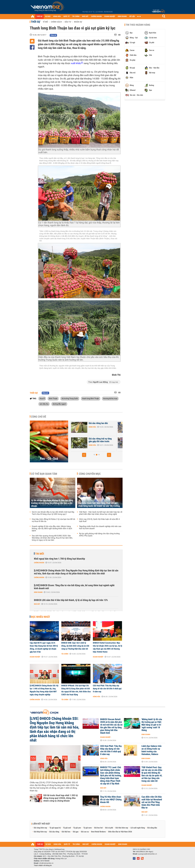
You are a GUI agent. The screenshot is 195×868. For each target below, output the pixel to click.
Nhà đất (37, 604)
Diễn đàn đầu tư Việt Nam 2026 (120, 832)
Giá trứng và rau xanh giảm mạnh (87, 425)
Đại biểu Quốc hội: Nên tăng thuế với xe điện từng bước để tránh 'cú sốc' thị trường (99, 505)
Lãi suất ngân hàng (138, 828)
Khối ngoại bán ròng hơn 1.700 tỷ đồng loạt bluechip (59, 559)
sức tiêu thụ (44, 404)
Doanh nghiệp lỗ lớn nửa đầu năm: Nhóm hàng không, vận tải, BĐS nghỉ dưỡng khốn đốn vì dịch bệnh (52, 529)
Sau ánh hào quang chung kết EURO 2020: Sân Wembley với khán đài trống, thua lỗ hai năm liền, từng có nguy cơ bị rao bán (52, 538)
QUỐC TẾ (66, 16)
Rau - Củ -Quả (49, 459)
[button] (84, 455)
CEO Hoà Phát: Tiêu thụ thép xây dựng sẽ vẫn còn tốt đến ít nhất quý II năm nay (107, 689)
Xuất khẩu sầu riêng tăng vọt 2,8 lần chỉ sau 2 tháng (87, 440)
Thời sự (36, 22)
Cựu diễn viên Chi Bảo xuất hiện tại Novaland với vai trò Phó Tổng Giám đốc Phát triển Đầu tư (152, 802)
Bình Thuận (53, 398)
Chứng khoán (39, 563)
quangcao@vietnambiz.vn (147, 854)
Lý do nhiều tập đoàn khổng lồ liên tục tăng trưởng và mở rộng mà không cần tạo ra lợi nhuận (52, 503)
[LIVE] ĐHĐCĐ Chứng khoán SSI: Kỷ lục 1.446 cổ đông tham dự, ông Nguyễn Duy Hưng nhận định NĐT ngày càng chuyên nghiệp (44, 690)
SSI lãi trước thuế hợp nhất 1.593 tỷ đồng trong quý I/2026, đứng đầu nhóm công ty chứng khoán (61, 798)
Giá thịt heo (66, 832)
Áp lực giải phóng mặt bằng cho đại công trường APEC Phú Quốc (99, 535)
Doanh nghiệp (35, 657)
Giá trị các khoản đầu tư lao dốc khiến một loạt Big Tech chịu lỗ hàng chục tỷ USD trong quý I (53, 513)
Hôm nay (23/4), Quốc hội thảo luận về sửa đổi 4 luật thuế (99, 520)
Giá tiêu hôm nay (122, 828)
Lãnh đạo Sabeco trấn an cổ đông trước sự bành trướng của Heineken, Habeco (152, 750)
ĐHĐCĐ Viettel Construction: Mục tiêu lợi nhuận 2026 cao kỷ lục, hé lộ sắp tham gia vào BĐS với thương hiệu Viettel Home (108, 647)
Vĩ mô (45, 22)
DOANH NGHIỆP (110, 16)
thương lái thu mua (110, 398)
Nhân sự (78, 22)
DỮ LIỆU (132, 16)
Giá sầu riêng (54, 832)
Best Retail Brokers (99, 832)
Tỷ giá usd (67, 828)
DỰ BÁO (48, 16)
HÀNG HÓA (57, 16)
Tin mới (40, 554)
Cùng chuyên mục (90, 474)
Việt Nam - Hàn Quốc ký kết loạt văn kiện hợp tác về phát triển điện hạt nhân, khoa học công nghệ (101, 513)
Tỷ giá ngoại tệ (55, 828)
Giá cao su (85, 832)
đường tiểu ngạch (59, 404)
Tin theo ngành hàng (138, 25)
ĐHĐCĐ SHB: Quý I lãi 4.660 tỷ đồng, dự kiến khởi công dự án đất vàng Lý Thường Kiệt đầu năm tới (75, 646)
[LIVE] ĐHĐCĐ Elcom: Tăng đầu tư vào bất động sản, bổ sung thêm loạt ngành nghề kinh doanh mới (74, 587)
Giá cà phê (109, 828)
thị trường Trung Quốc (70, 398)
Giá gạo (76, 832)
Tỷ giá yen (77, 828)
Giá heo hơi (98, 828)
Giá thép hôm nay (40, 832)
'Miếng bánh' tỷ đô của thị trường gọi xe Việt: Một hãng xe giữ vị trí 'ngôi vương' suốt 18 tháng (152, 725)
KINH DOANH (122, 16)
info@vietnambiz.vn (46, 863)
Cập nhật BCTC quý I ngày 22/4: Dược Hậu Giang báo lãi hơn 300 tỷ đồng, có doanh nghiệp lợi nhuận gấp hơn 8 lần (44, 647)
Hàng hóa (78, 430)
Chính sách (56, 22)
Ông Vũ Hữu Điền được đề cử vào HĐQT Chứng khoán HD (111, 800)
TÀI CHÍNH (76, 16)
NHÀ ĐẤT (85, 16)
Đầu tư (68, 22)
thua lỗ (42, 398)
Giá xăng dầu (152, 828)
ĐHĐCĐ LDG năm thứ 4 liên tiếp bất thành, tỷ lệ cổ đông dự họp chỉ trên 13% (71, 600)
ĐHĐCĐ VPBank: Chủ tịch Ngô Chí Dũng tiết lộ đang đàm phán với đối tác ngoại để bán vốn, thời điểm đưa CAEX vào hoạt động (76, 690)
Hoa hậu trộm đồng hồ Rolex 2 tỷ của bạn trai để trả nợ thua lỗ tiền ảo (53, 520)
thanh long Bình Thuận (91, 398)
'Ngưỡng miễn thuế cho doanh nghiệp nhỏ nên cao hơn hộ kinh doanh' (100, 528)
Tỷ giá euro (87, 828)
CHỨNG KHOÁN (96, 16)
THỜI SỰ (39, 16)
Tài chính (65, 654)
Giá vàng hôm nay (40, 828)
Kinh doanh (38, 592)
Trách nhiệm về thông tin (43, 865)
